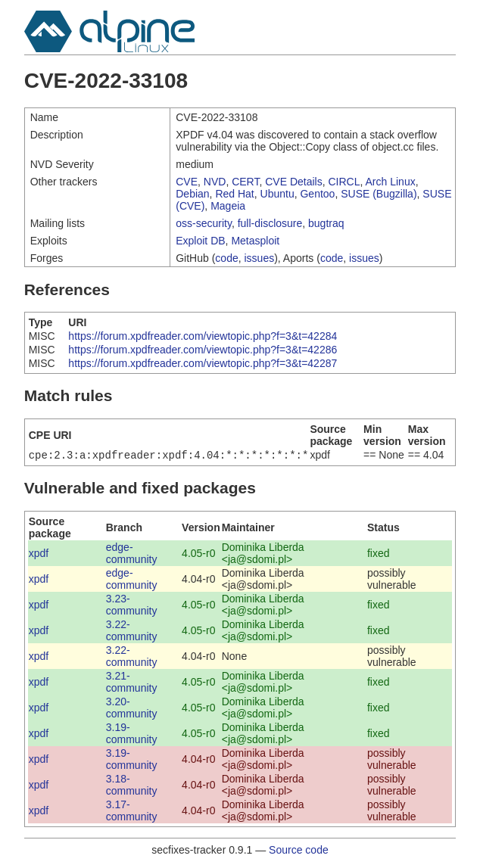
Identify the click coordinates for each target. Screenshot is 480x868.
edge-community (132, 555)
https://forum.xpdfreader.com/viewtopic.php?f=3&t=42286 (203, 350)
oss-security (204, 223)
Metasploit (255, 241)
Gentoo (317, 194)
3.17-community (132, 812)
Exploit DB (200, 241)
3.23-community (132, 606)
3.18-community (132, 786)
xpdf (39, 555)
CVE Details (293, 182)
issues (260, 258)
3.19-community (132, 735)
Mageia (228, 206)
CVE (187, 182)
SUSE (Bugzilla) (379, 194)
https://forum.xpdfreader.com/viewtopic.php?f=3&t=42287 (203, 363)
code (226, 258)
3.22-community (132, 632)
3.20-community (132, 709)
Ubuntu (277, 194)
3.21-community (132, 683)
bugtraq (326, 223)
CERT (245, 182)
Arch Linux (391, 182)
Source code (299, 851)
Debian (192, 194)
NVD (215, 182)
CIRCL (344, 182)
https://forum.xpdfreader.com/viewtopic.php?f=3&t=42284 (203, 336)
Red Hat (234, 194)
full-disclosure (270, 223)
